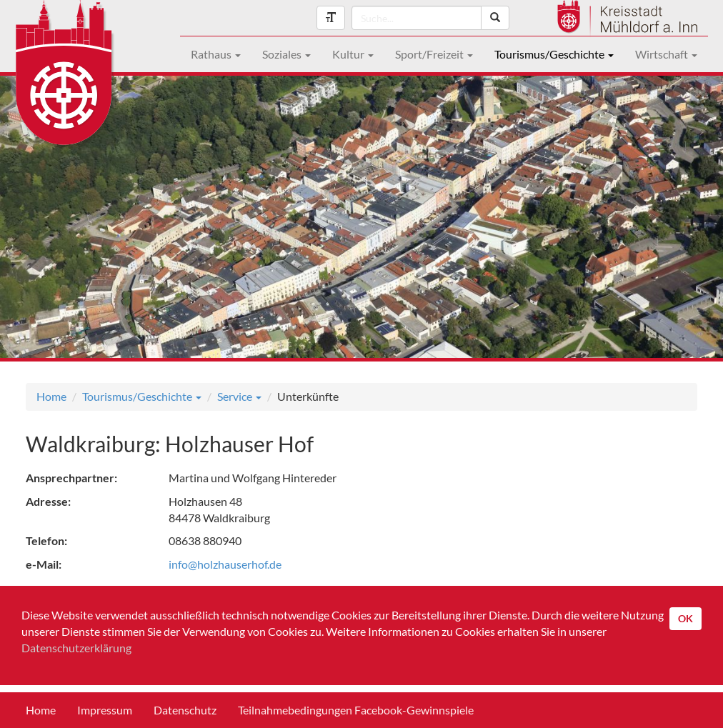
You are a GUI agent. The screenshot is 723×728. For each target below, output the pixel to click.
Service (239, 396)
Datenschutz (185, 710)
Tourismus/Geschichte (554, 54)
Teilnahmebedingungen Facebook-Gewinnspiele (356, 710)
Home (51, 396)
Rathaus (216, 54)
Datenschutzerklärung (76, 648)
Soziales (286, 54)
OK (685, 618)
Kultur (353, 54)
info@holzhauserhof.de (225, 564)
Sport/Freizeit (434, 54)
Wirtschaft (666, 54)
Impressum (105, 710)
